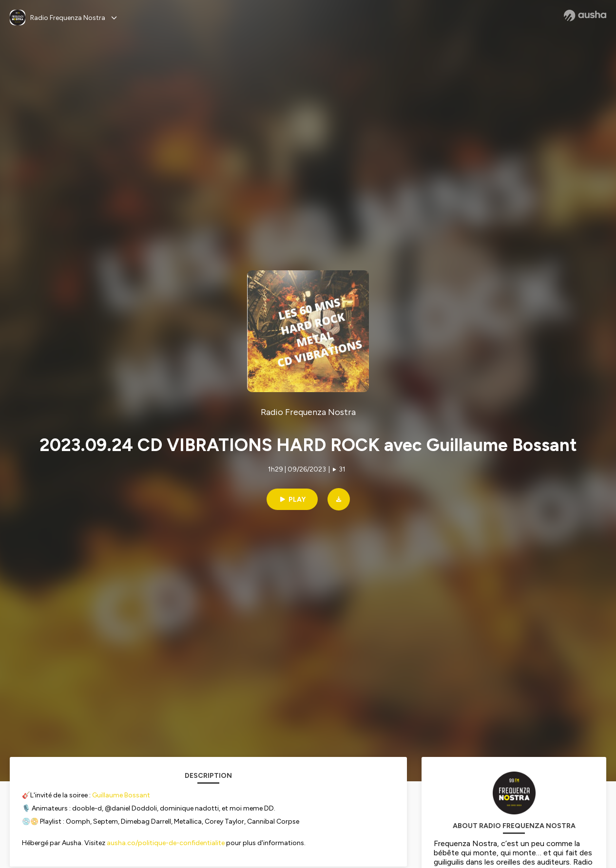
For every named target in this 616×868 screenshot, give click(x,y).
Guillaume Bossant (121, 795)
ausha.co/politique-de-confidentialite (166, 843)
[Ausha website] (585, 16)
